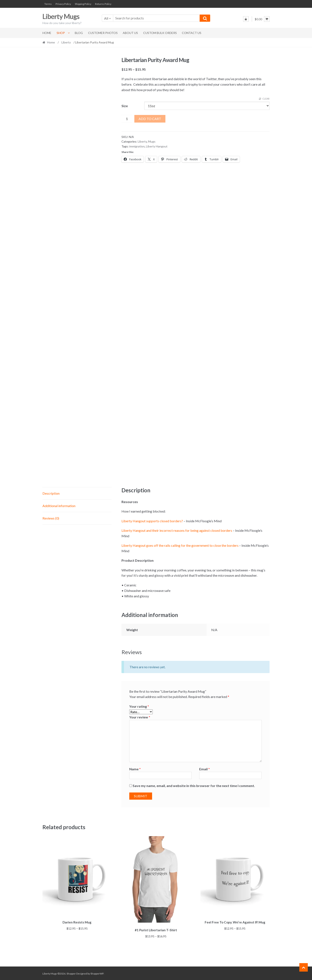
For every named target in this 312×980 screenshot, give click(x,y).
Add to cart (150, 119)
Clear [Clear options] (266, 99)
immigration (137, 146)
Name (135, 769)
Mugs (152, 141)
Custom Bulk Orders (160, 33)
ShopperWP (97, 973)
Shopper (71, 973)
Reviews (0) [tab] (51, 518)
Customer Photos (103, 33)
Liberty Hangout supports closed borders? (152, 521)
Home (47, 33)
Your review (140, 717)
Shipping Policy (83, 4)
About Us (130, 33)
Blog (79, 33)
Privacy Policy (63, 4)
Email (204, 769)
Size (125, 106)
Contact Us (192, 33)
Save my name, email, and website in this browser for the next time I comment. (194, 786)
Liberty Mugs (61, 16)
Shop (61, 33)
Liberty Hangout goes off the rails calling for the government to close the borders (180, 545)
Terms (48, 4)
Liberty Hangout (157, 146)
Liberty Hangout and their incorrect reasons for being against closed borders (177, 530)
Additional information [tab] (59, 506)
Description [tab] (51, 493)
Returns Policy (103, 4)
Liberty (66, 42)
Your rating (139, 706)
